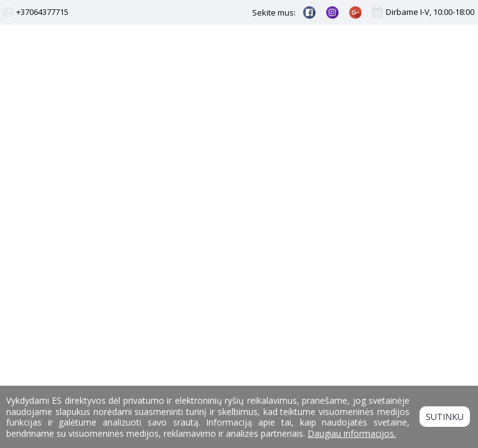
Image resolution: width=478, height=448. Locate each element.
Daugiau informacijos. (352, 433)
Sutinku (445, 417)
